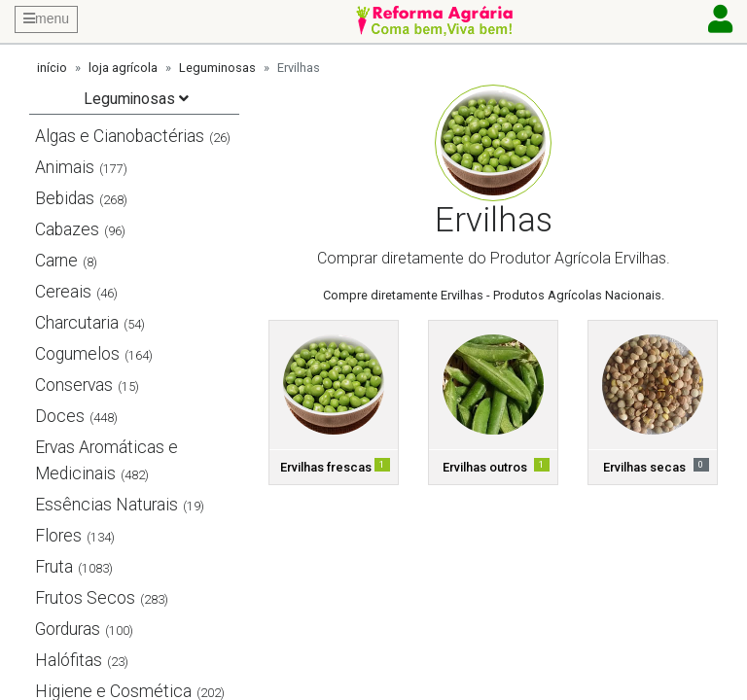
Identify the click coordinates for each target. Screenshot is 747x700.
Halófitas (69, 660)
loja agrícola (123, 68)
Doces (60, 416)
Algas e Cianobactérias (120, 136)
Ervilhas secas (644, 467)
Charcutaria (77, 323)
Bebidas (65, 198)
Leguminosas (217, 68)
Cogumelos (77, 354)
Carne (56, 261)
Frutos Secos (85, 598)
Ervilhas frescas (326, 467)
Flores (58, 536)
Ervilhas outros (485, 467)
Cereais (63, 292)
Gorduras (68, 629)
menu (46, 18)
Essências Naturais (107, 505)
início (52, 68)
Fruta (54, 567)
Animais (65, 167)
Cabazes (67, 229)
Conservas (74, 385)
